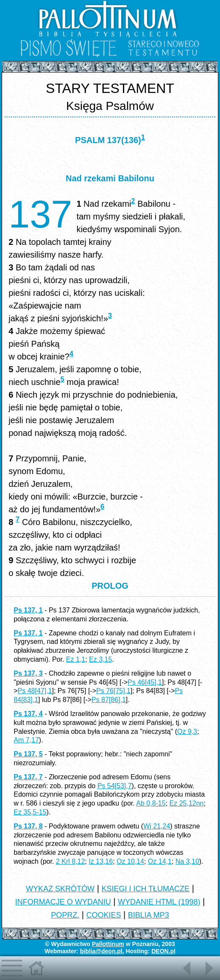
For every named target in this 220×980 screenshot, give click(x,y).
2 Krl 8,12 (70, 861)
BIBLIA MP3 (149, 915)
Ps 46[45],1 (145, 682)
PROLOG (110, 586)
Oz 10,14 (130, 861)
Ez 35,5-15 (30, 812)
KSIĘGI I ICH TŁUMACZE (145, 889)
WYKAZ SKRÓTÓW (60, 889)
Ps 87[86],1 (109, 700)
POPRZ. (65, 915)
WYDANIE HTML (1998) (159, 902)
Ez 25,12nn (187, 803)
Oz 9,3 (187, 731)
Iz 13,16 (101, 861)
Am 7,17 (26, 740)
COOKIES (103, 915)
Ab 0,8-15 (151, 803)
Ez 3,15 (100, 659)
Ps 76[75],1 (113, 691)
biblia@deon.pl (101, 951)
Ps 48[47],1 (35, 691)
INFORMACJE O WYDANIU (63, 902)
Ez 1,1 (76, 659)
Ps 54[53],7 (115, 786)
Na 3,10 (187, 861)
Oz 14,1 (160, 861)
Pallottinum (108, 944)
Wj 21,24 (157, 826)
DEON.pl (163, 951)
